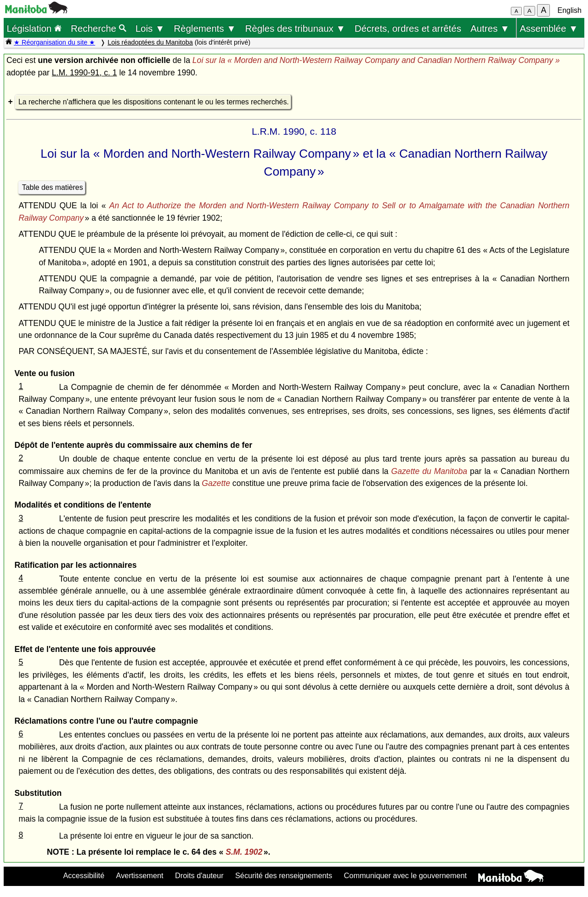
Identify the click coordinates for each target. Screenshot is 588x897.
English (570, 10)
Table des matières (53, 187)
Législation (34, 28)
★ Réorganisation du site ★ (54, 42)
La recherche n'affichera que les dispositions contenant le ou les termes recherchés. (154, 102)
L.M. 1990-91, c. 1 (85, 73)
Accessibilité (84, 875)
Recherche (99, 28)
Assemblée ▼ (549, 28)
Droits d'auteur (199, 875)
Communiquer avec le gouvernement (405, 875)
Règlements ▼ (205, 28)
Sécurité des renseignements (284, 875)
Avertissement (140, 875)
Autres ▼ (490, 28)
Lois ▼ (150, 28)
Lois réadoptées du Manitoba (150, 42)
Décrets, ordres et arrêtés (408, 28)
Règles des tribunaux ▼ (295, 28)
